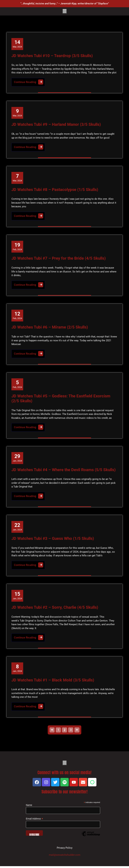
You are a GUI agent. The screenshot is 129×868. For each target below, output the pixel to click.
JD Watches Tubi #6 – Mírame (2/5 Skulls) (50, 328)
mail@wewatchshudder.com (65, 857)
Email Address (34, 821)
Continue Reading (30, 81)
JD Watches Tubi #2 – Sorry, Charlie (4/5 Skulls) (55, 609)
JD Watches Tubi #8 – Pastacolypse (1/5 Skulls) (55, 190)
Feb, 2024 (18, 247)
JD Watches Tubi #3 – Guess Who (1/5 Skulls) (53, 540)
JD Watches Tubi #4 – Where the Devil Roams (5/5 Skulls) (64, 471)
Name (29, 807)
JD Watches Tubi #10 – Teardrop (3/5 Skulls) (52, 56)
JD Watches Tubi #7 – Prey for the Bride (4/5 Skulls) (59, 259)
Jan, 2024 (18, 459)
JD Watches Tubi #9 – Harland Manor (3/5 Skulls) (56, 125)
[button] (64, 11)
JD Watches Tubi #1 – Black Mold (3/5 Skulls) (53, 682)
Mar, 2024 (18, 44)
